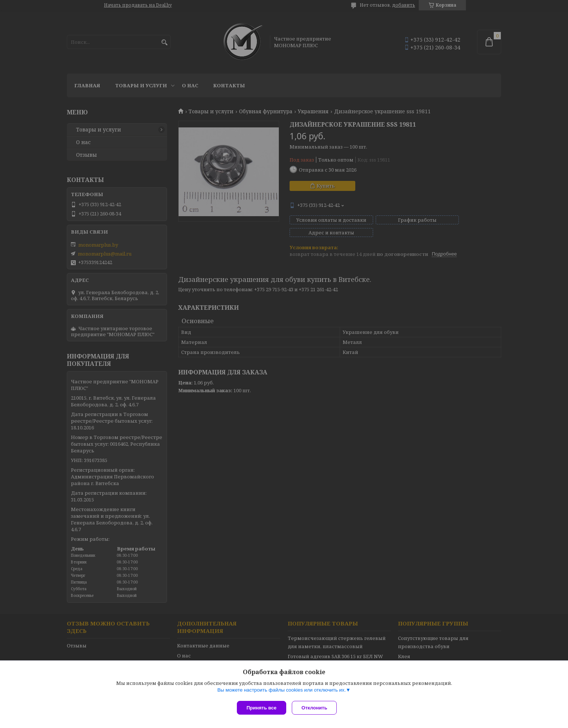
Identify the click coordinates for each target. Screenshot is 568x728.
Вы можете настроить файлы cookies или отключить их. (281, 691)
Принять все (262, 708)
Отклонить (316, 708)
